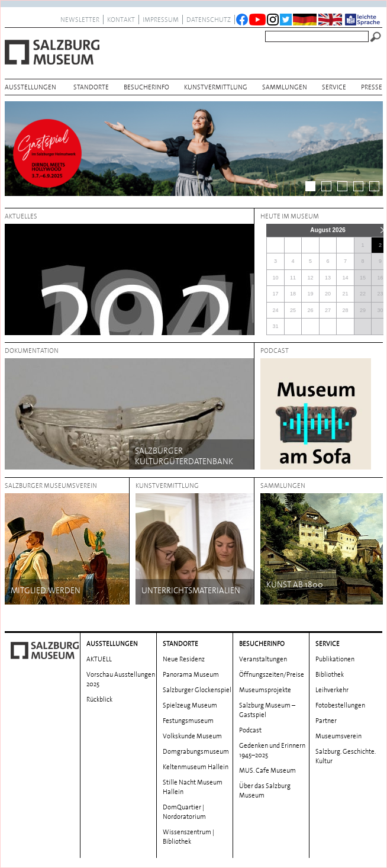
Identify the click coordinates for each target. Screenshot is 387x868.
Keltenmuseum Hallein (196, 767)
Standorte (91, 87)
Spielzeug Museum (190, 705)
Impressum (161, 20)
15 (363, 278)
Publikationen (335, 659)
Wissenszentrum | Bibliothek (188, 837)
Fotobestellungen (340, 705)
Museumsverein (338, 736)
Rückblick (99, 699)
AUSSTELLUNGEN (30, 87)
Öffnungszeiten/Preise (272, 674)
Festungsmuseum (188, 721)
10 (275, 278)
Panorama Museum (191, 674)
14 (346, 278)
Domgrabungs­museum (196, 751)
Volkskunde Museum (192, 736)
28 (346, 310)
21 (346, 294)
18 (293, 294)
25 (293, 310)
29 (363, 310)
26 (311, 310)
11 (293, 278)
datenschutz (209, 20)
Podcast (250, 730)
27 (328, 310)
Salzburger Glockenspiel (197, 690)
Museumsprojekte (265, 690)
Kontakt (121, 20)
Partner (326, 721)
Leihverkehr (332, 690)
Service (334, 87)
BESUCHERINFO (146, 87)
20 (328, 294)
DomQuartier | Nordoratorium (184, 812)
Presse (372, 87)
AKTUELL (99, 659)
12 (311, 278)
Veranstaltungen (263, 659)
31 (275, 326)
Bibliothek (330, 674)
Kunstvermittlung (216, 87)
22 (363, 294)
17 (275, 294)
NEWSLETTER (80, 20)
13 (328, 278)
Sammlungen (285, 87)
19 (311, 294)
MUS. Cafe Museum (267, 770)
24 (275, 310)
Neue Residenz (184, 659)
